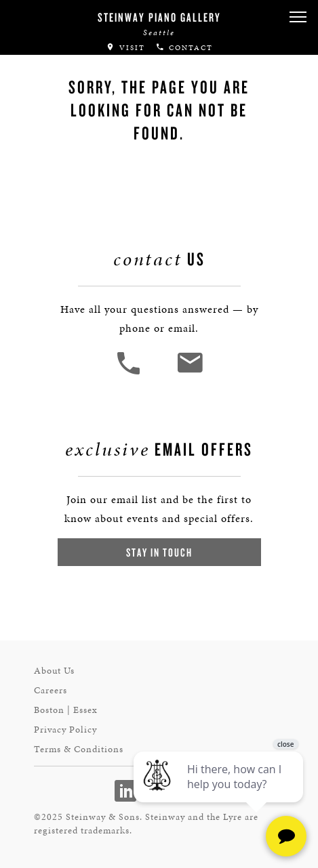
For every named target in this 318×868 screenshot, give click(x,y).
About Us (54, 671)
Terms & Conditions (79, 749)
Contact (184, 48)
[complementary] (220, 794)
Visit (125, 48)
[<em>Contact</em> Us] (190, 373)
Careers (51, 690)
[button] (298, 17)
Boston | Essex (66, 710)
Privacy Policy (65, 730)
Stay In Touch (159, 552)
